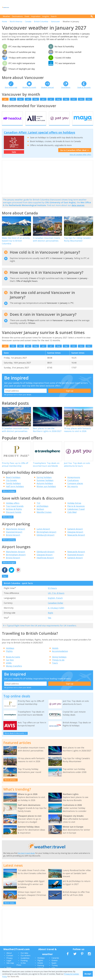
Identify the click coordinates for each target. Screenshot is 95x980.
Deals (27, 16)
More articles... (11, 784)
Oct (74, 99)
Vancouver (55, 21)
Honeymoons (74, 481)
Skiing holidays (59, 661)
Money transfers (14, 670)
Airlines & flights (14, 513)
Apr (28, 99)
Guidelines (25, 962)
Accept (88, 974)
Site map (10, 967)
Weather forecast (47, 87)
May (36, 99)
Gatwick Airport (75, 533)
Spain (54, 967)
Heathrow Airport (45, 562)
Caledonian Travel (76, 513)
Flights (9, 655)
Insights (46, 16)
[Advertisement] (52, 7)
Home (4, 21)
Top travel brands (15, 510)
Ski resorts (73, 491)
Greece (55, 965)
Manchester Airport (16, 533)
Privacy (9, 962)
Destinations (17, 16)
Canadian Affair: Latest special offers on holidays (39, 137)
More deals (8, 521)
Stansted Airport (14, 536)
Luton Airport (43, 533)
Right (50, 617)
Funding (24, 965)
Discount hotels (14, 516)
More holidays (9, 495)
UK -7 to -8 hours (56, 597)
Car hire (10, 664)
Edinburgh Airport (46, 539)
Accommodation (60, 655)
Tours (55, 667)
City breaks (11, 484)
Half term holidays (15, 491)
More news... (10, 907)
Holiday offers (13, 507)
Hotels (55, 652)
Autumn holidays (45, 487)
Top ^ (5, 580)
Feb (13, 99)
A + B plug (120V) (56, 612)
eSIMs (9, 667)
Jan (5, 99)
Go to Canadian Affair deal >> (75, 154)
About (9, 957)
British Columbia (41, 21)
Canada (28, 21)
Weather (6, 16)
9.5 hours (52, 592)
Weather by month (29, 87)
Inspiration (36, 16)
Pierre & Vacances (76, 510)
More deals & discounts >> (16, 737)
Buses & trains (13, 661)
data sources (78, 209)
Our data (24, 957)
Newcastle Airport (76, 539)
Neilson (40, 513)
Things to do (58, 664)
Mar (20, 99)
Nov (81, 99)
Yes (50, 622)
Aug (58, 99)
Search (54, 16)
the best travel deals (26, 857)
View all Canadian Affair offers (80, 159)
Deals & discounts (84, 87)
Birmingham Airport (46, 536)
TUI (38, 507)
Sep (66, 99)
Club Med (72, 516)
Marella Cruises (44, 516)
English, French (55, 602)
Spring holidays (44, 481)
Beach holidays (13, 481)
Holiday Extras (74, 507)
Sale (14, 156)
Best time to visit (11, 87)
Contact (10, 960)
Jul (51, 99)
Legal (9, 965)
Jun (43, 99)
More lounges (9, 567)
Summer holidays (45, 484)
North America (16, 21)
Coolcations (73, 484)
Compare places (75, 487)
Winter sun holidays (46, 491)
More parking (9, 544)
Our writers (26, 960)
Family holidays (13, 487)
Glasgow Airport (75, 536)
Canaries (55, 962)
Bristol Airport (13, 539)
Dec (89, 99)
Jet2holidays (42, 510)
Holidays (10, 652)
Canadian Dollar (56, 607)
